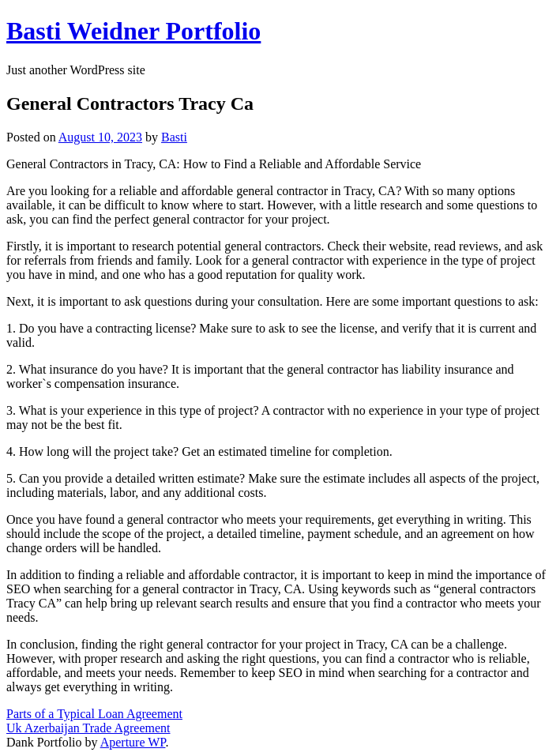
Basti (174, 137)
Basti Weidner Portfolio (133, 31)
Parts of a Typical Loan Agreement (94, 714)
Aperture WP (133, 742)
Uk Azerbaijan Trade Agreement (88, 728)
